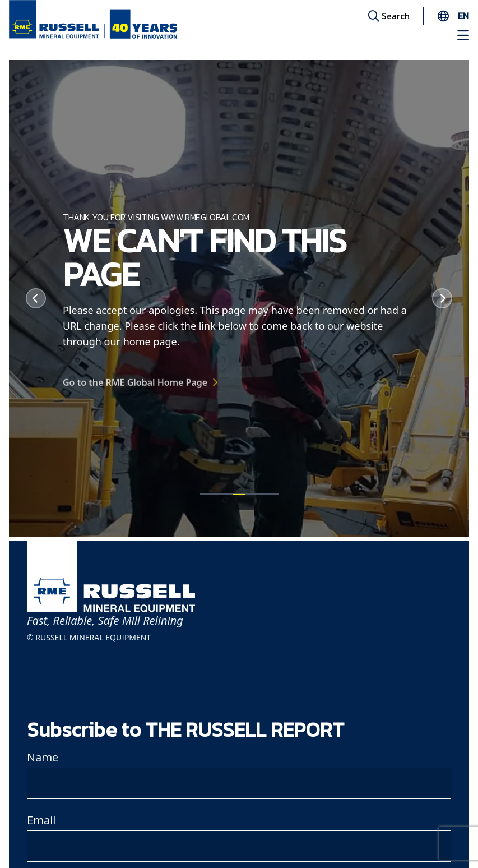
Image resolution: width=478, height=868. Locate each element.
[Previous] (36, 298)
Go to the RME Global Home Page (135, 387)
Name (43, 757)
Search (389, 15)
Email (41, 820)
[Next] (442, 298)
